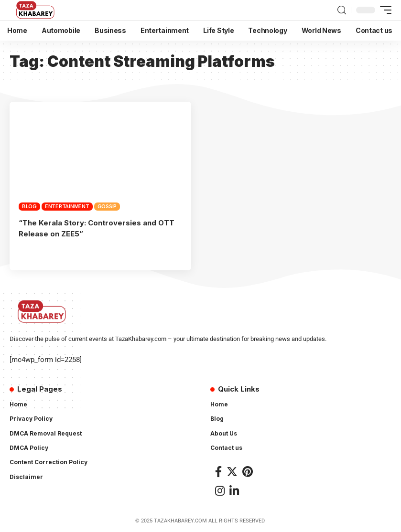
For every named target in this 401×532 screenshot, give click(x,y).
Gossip (107, 206)
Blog (29, 206)
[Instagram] (220, 490)
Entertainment (67, 206)
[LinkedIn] (234, 490)
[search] (342, 10)
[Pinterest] (248, 471)
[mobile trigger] (383, 10)
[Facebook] (218, 471)
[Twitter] (232, 471)
